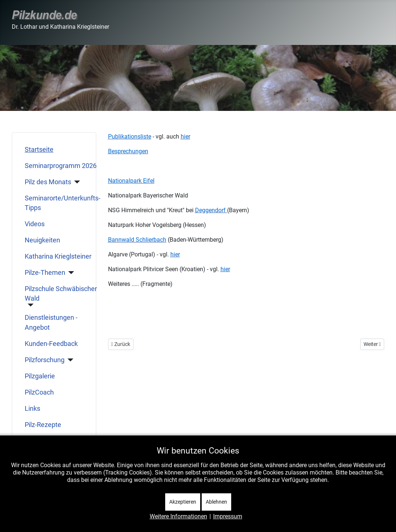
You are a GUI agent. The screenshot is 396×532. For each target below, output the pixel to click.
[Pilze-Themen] (70, 273)
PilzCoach (39, 392)
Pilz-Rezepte (43, 425)
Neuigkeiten (42, 240)
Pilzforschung (45, 360)
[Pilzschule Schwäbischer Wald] (29, 305)
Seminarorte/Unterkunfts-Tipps (62, 203)
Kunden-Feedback (51, 344)
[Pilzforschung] (69, 360)
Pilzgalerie (40, 376)
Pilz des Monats (48, 182)
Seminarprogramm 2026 (61, 166)
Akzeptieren (183, 502)
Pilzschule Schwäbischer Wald (61, 294)
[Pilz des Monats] (76, 182)
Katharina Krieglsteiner (58, 256)
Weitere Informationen (178, 516)
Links (32, 409)
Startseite (39, 150)
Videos (35, 224)
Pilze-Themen (45, 273)
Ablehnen (216, 502)
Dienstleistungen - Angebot (51, 322)
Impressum (228, 516)
